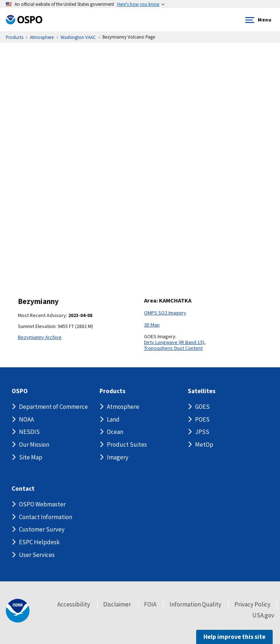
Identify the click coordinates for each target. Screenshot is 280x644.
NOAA (26, 419)
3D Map (152, 325)
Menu (257, 20)
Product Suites (127, 445)
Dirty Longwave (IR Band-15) (174, 342)
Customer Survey (42, 529)
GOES (202, 407)
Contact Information (46, 517)
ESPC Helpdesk (39, 542)
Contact (23, 489)
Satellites (202, 391)
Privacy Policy (252, 604)
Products (112, 391)
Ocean (115, 432)
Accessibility (74, 604)
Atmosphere (123, 407)
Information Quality (195, 604)
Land (113, 419)
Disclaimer (117, 604)
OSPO (20, 391)
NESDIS (29, 432)
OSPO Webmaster (42, 504)
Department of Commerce (53, 407)
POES (202, 419)
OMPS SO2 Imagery (165, 313)
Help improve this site (234, 637)
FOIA (150, 604)
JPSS (202, 432)
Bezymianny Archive (40, 337)
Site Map (31, 457)
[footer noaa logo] (18, 611)
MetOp (204, 445)
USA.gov (263, 615)
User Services (37, 555)
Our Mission (34, 445)
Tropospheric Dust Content (173, 348)
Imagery (118, 457)
